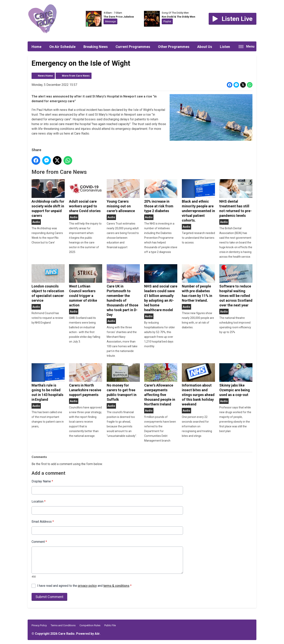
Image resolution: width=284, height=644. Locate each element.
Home (36, 47)
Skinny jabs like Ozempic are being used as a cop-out (236, 380)
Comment (39, 542)
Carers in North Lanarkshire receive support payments (86, 380)
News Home (45, 76)
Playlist (167, 21)
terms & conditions (116, 586)
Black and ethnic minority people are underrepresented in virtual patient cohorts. (198, 201)
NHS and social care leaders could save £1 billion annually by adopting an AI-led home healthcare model (161, 288)
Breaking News (96, 47)
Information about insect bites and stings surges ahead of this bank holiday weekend (198, 385)
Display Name (42, 481)
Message (110, 21)
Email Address (43, 522)
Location (39, 501)
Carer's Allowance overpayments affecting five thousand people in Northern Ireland (161, 385)
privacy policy (87, 586)
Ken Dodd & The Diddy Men (178, 17)
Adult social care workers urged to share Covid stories (86, 196)
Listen (225, 47)
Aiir (97, 634)
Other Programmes (174, 47)
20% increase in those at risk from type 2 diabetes (161, 196)
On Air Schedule (62, 47)
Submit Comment (49, 597)
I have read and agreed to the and (84, 586)
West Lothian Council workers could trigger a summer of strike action (86, 286)
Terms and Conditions (63, 625)
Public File (110, 625)
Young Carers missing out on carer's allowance (123, 196)
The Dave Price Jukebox (119, 17)
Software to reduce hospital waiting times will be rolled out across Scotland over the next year (236, 286)
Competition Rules (90, 625)
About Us (205, 47)
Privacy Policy (39, 625)
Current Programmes (133, 47)
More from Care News (76, 76)
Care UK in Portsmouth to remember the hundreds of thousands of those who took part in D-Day (123, 290)
